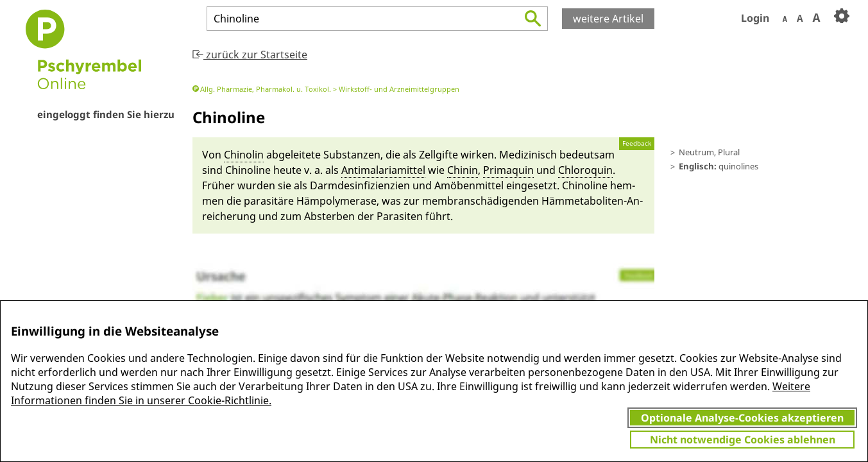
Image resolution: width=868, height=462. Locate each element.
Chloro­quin (585, 170)
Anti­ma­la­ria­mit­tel (383, 170)
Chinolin (244, 155)
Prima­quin (508, 170)
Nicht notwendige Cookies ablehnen (743, 440)
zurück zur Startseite (250, 55)
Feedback (637, 143)
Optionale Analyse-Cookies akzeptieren (742, 418)
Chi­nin (463, 170)
